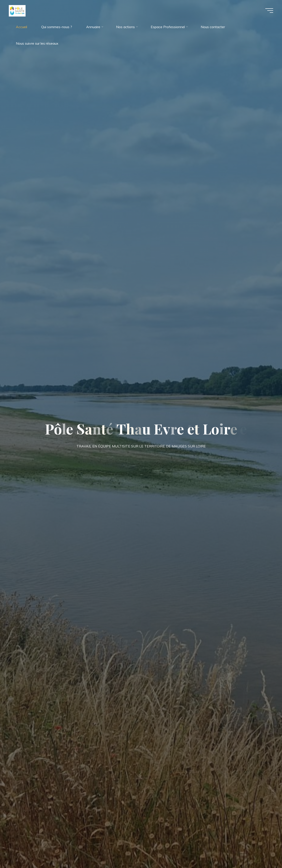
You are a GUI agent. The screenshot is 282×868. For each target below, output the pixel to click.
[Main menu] (269, 11)
